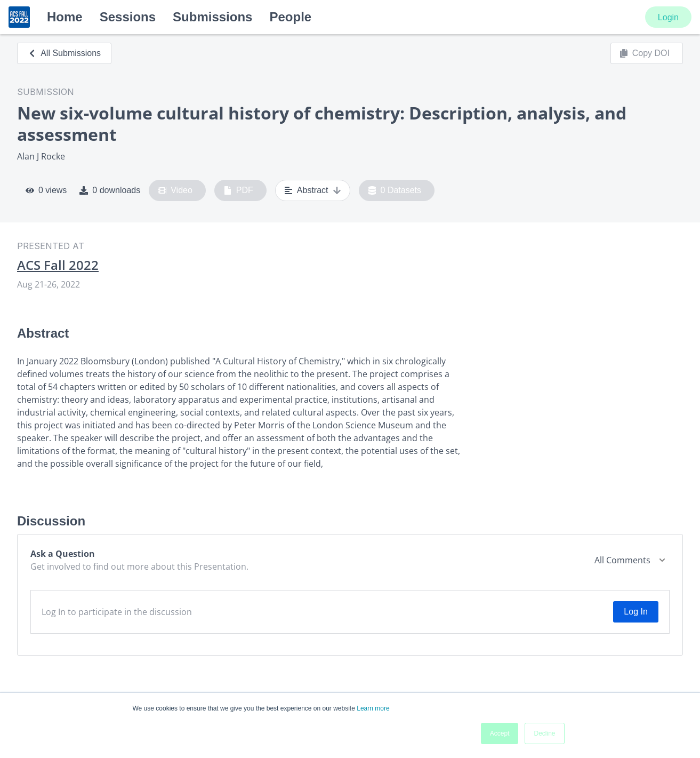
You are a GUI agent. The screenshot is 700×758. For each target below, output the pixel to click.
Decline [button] (544, 733)
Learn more (373, 708)
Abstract (313, 190)
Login (668, 17)
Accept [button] (500, 733)
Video (175, 190)
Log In (635, 612)
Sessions (128, 17)
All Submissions (64, 53)
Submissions (212, 17)
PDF (238, 190)
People (290, 17)
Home (65, 17)
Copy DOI (645, 53)
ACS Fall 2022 (58, 265)
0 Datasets (395, 190)
